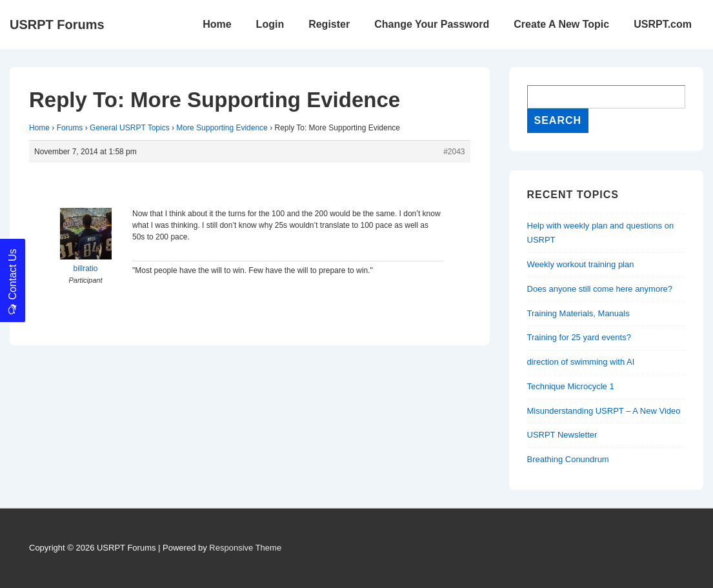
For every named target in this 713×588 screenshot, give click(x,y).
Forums (70, 128)
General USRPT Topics (130, 128)
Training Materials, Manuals (578, 313)
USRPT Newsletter (562, 435)
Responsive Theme (245, 548)
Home (217, 24)
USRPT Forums (57, 25)
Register (329, 24)
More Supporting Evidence (222, 128)
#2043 (454, 152)
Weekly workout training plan (581, 264)
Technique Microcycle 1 (571, 386)
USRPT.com (663, 24)
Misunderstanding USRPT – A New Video (604, 411)
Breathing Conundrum (568, 459)
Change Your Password (432, 24)
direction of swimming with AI (581, 362)
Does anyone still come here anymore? (600, 289)
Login (270, 24)
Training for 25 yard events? (579, 337)
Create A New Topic (561, 24)
